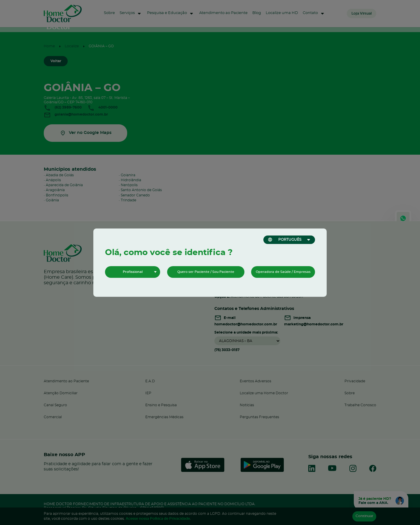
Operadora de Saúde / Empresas (283, 272)
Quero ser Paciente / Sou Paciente (206, 272)
